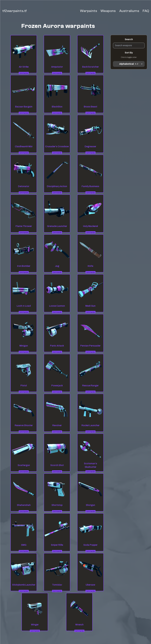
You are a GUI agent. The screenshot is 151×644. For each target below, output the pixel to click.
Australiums (129, 11)
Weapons (108, 11)
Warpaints (89, 11)
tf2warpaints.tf (15, 11)
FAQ (146, 11)
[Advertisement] (129, 111)
